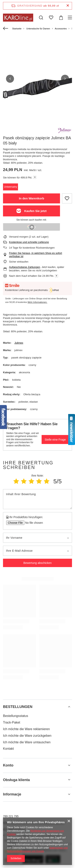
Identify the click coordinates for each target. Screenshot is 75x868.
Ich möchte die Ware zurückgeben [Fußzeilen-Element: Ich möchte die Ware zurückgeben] (27, 736)
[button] (10, 79)
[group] (37, 87)
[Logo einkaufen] (18, 18)
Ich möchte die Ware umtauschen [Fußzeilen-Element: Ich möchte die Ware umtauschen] (27, 742)
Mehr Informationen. (37, 302)
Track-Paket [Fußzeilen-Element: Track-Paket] (12, 722)
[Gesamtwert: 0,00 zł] (61, 18)
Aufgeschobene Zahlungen (24, 267)
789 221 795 (11, 816)
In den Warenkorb (31, 198)
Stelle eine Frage (55, 440)
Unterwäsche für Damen (38, 29)
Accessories (61, 29)
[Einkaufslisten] (51, 18)
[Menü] (70, 18)
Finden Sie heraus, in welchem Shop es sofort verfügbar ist (35, 255)
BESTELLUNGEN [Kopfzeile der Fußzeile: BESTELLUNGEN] (18, 707)
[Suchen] (41, 18)
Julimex (19, 343)
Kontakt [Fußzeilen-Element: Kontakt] (8, 749)
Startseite (17, 29)
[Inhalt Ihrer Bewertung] (37, 499)
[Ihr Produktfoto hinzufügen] (33, 523)
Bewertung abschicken (37, 563)
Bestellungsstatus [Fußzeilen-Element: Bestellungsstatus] (15, 716)
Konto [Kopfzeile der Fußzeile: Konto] (8, 765)
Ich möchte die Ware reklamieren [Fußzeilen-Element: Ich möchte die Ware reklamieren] (26, 729)
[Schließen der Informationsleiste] (68, 6)
